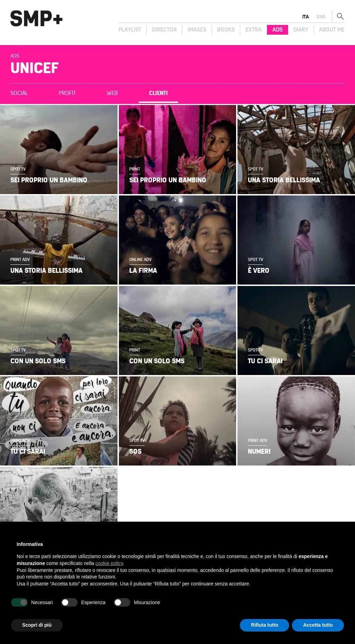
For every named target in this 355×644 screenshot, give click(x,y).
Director (164, 30)
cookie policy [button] (109, 563)
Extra (254, 30)
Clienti (158, 93)
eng (321, 17)
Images (197, 30)
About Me (332, 30)
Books (226, 30)
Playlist (130, 30)
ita (306, 17)
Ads (278, 30)
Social (19, 93)
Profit (67, 93)
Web (112, 93)
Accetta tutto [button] (318, 625)
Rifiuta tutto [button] (265, 625)
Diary (301, 30)
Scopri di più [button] (37, 625)
